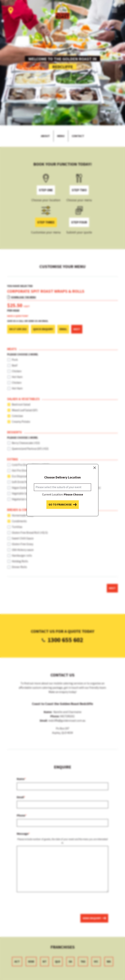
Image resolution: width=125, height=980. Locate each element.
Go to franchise (63, 505)
